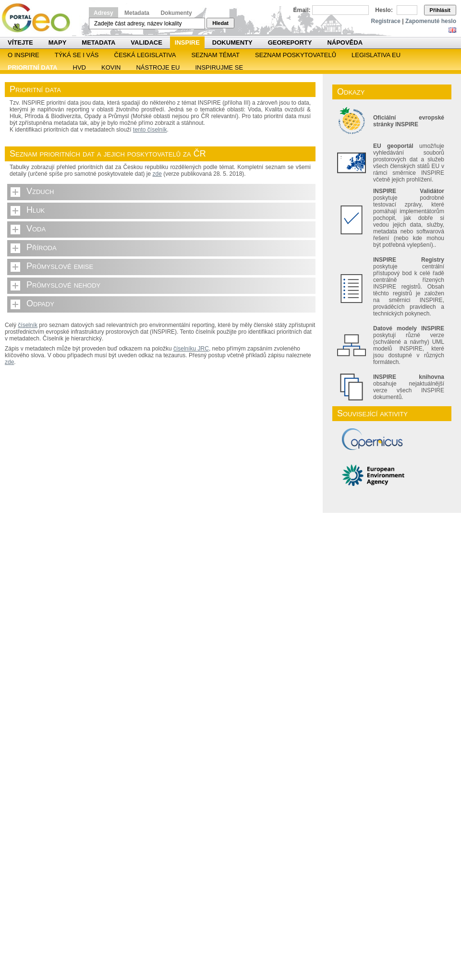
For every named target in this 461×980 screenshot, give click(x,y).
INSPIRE (187, 42)
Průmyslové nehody (63, 285)
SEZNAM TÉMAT (215, 55)
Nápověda (345, 42)
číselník (28, 325)
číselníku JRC (191, 349)
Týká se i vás (77, 55)
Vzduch (40, 191)
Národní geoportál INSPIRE (40, 18)
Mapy (58, 42)
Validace (146, 42)
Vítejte (20, 42)
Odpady (40, 303)
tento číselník (150, 130)
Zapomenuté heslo (431, 21)
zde (157, 174)
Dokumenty (176, 13)
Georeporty (290, 42)
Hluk (36, 210)
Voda (36, 229)
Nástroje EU (158, 67)
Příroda (42, 247)
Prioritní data (33, 67)
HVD (79, 67)
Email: (302, 10)
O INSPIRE (24, 55)
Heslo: (384, 10)
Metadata (137, 13)
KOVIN (111, 67)
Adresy (103, 13)
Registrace (386, 21)
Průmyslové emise (60, 266)
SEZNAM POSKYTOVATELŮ (296, 55)
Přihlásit (440, 10)
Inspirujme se (219, 67)
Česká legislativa (145, 55)
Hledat (220, 23)
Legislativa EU (376, 55)
